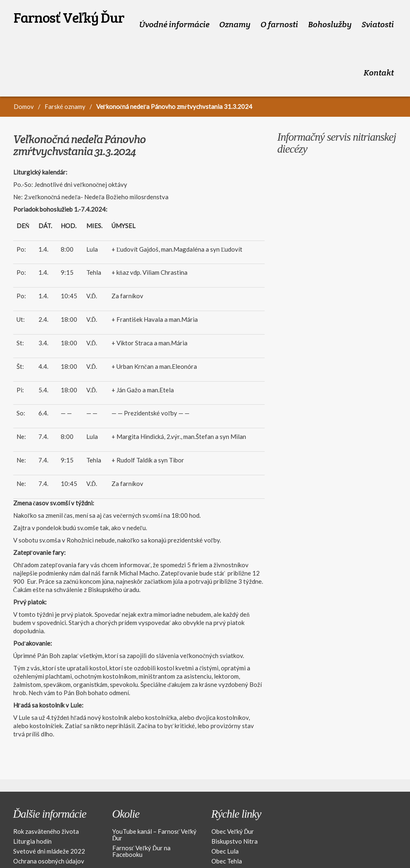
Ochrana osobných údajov (49, 831)
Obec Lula (225, 821)
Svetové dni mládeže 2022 (49, 821)
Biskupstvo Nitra (235, 811)
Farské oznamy (65, 77)
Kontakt (379, 50)
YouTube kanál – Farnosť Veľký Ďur (155, 805)
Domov (24, 77)
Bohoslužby (330, 17)
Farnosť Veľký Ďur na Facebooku (141, 821)
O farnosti (279, 17)
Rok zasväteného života (46, 802)
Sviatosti (378, 17)
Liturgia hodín (32, 811)
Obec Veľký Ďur (233, 802)
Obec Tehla (227, 831)
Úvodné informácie (174, 17)
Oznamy (235, 17)
